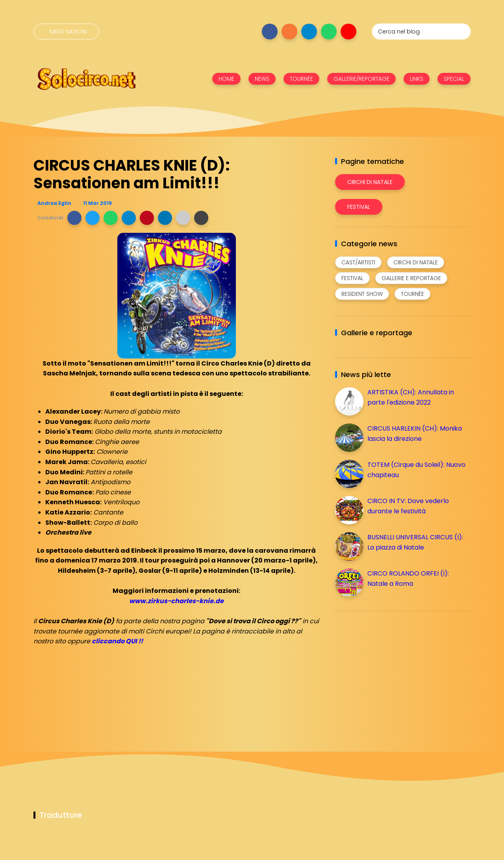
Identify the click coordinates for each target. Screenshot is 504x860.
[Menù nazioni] (66, 32)
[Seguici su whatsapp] (329, 32)
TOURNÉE (301, 79)
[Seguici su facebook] (270, 32)
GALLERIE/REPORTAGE (361, 79)
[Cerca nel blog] (421, 32)
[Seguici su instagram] (289, 32)
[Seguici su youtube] (348, 32)
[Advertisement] (394, 672)
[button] (74, 218)
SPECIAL (454, 79)
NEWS (262, 79)
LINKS (417, 79)
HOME (226, 79)
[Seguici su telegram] (309, 32)
